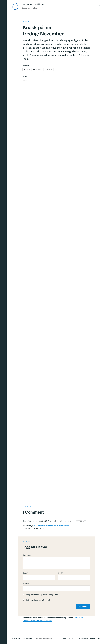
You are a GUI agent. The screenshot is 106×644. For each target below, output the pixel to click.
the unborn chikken (33, 4)
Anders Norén (48, 638)
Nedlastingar (83, 638)
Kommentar (27, 555)
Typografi (72, 638)
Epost (60, 573)
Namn (25, 573)
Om (100, 638)
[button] (3, 322)
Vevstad (26, 584)
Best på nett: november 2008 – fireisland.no (51, 526)
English (93, 638)
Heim (64, 638)
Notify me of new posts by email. (38, 600)
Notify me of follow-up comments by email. (42, 595)
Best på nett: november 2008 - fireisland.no (40, 521)
